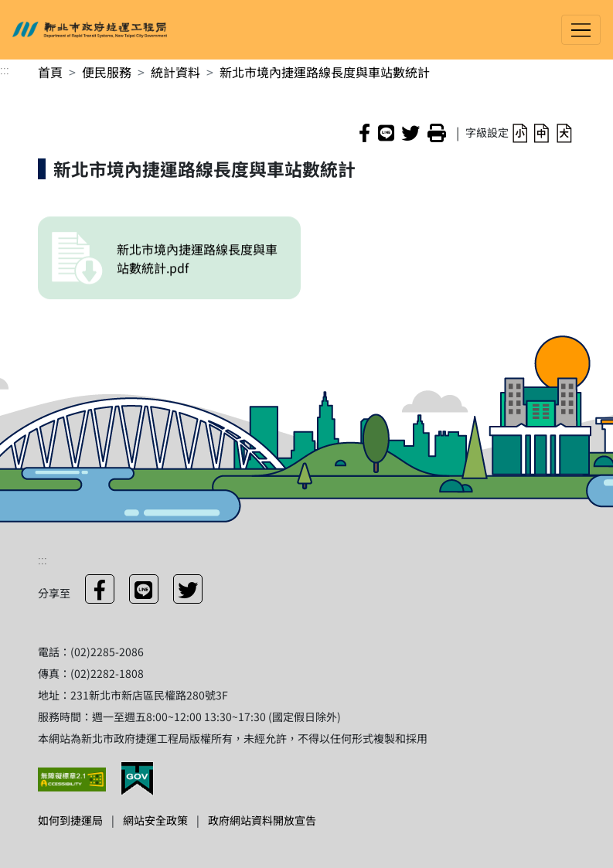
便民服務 (107, 72)
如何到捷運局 (70, 820)
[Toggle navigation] (581, 30)
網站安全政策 (155, 820)
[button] (520, 132)
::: (5, 69)
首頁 (50, 72)
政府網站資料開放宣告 (262, 820)
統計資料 (175, 72)
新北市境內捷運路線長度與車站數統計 (325, 72)
